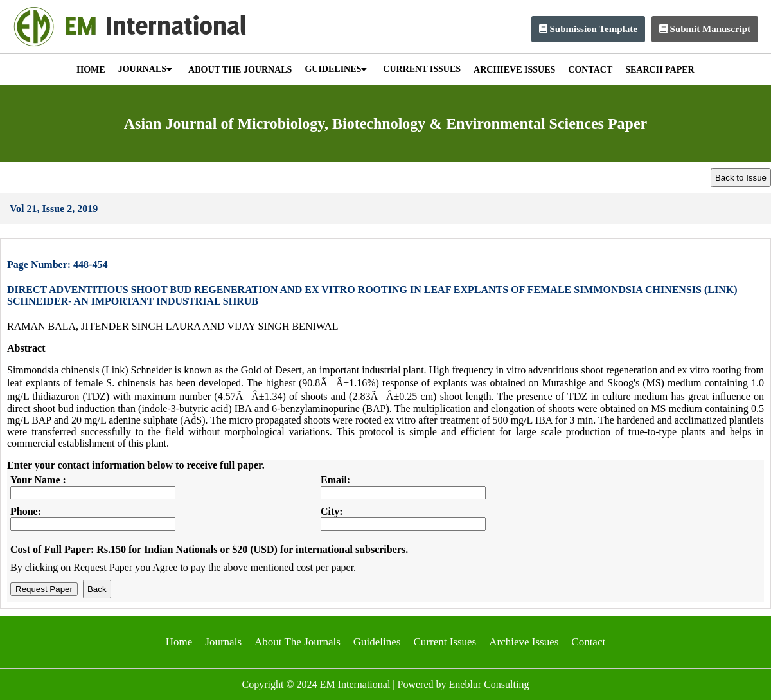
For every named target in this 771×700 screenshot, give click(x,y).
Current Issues (445, 642)
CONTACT (590, 70)
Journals (223, 642)
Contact (588, 642)
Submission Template (588, 29)
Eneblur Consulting (489, 684)
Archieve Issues (524, 642)
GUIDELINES (336, 69)
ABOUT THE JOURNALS (240, 70)
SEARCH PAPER (660, 70)
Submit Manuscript (705, 29)
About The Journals (297, 642)
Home (179, 642)
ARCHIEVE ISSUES (514, 70)
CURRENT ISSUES (422, 69)
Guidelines (377, 642)
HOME (91, 70)
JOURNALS (145, 69)
